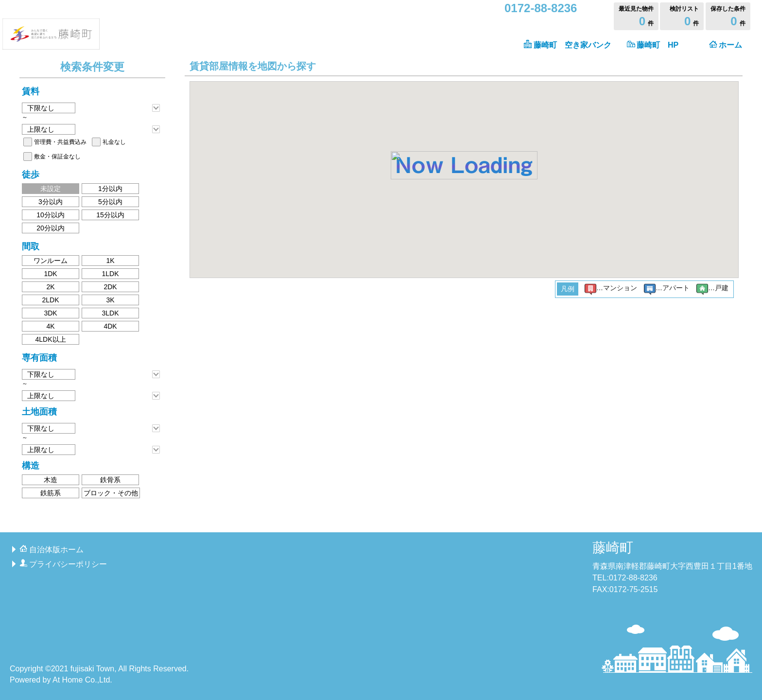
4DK (110, 326)
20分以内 (51, 228)
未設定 (51, 189)
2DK (110, 287)
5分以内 (110, 202)
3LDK (110, 313)
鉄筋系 (51, 493)
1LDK (110, 274)
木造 (51, 480)
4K (50, 326)
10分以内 (51, 215)
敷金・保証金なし (57, 157)
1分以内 (110, 189)
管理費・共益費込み (60, 142)
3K (110, 300)
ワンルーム (51, 261)
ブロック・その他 (111, 493)
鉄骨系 (110, 480)
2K (50, 287)
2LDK (50, 300)
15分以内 (110, 215)
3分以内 (51, 202)
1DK (50, 274)
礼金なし (114, 142)
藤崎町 (613, 548)
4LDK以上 (50, 339)
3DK (50, 313)
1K (110, 261)
